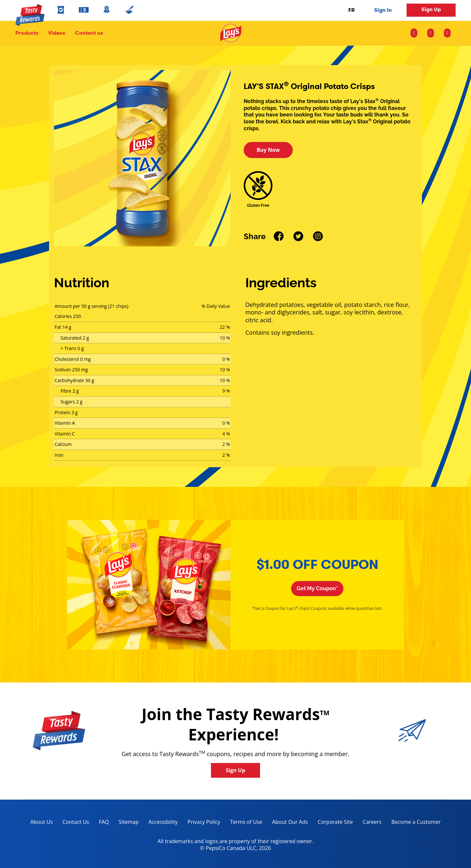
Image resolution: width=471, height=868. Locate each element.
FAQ (104, 822)
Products (27, 33)
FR (351, 10)
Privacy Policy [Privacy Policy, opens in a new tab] (201, 823)
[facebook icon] (431, 33)
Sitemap (129, 822)
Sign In (383, 10)
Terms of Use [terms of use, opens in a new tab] (244, 823)
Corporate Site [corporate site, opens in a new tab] (333, 823)
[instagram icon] (416, 33)
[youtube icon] (447, 33)
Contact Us (76, 822)
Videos (57, 33)
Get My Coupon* (317, 588)
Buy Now (268, 150)
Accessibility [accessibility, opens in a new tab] (161, 823)
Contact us (87, 33)
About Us (42, 822)
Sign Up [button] (431, 9)
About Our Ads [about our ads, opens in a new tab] (288, 823)
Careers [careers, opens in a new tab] (370, 823)
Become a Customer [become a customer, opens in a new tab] (413, 823)
